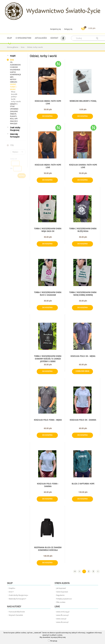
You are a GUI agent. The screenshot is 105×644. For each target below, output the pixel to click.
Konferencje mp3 (15, 76)
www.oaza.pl (61, 619)
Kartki (13, 72)
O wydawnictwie (23, 38)
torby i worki (16, 101)
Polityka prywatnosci (64, 599)
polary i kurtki (14, 98)
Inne (23, 47)
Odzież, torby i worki (35, 47)
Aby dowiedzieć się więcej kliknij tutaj (53, 637)
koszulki (14, 94)
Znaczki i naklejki (14, 122)
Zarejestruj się (55, 29)
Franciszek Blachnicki (17, 612)
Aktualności (41, 38)
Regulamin (60, 595)
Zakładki (14, 111)
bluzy (13, 92)
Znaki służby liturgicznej (15, 129)
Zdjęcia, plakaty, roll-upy (14, 116)
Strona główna (13, 47)
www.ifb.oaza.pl (62, 615)
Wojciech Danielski (16, 615)
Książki (13, 56)
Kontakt (54, 38)
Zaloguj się (68, 29)
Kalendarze (15, 70)
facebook (63, 38)
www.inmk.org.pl (63, 612)
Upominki (14, 109)
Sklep (9, 38)
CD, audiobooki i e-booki (15, 65)
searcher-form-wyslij (97, 38)
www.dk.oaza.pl (62, 622)
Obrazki (14, 82)
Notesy (13, 79)
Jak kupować (61, 588)
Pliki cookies (61, 602)
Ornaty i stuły (14, 105)
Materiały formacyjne (15, 135)
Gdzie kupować (62, 592)
